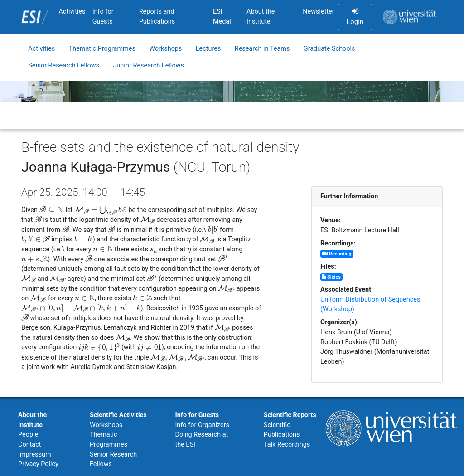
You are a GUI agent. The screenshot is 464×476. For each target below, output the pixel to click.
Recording (337, 254)
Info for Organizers (202, 425)
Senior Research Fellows (64, 65)
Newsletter (318, 12)
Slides (331, 277)
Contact (29, 445)
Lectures (208, 49)
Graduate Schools (329, 49)
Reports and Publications (157, 17)
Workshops (165, 49)
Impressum (35, 454)
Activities (72, 12)
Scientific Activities (118, 415)
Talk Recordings (287, 445)
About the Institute (261, 17)
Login (355, 17)
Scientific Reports (290, 415)
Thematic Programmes (102, 49)
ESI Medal (222, 17)
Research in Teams (262, 49)
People (28, 435)
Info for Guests (103, 17)
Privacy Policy (38, 464)
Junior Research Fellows (148, 65)
